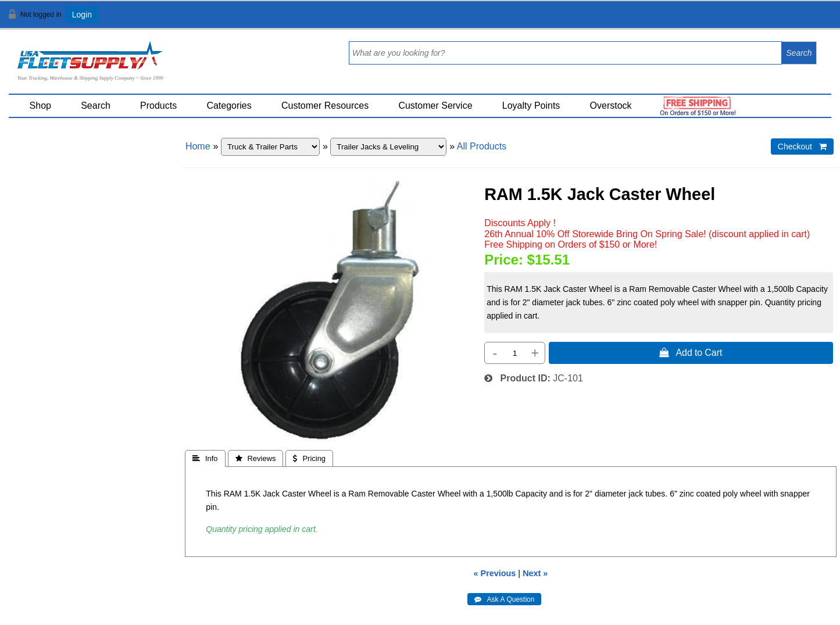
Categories (229, 106)
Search (96, 106)
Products (158, 106)
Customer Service (435, 106)
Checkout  (802, 147)
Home (198, 146)
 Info (205, 458)
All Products (482, 146)
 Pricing (309, 458)
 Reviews (256, 458)
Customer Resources (325, 106)
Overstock (611, 106)
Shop (40, 106)
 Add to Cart (691, 352)
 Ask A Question (504, 599)
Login (82, 15)
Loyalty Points (531, 106)
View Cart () (795, 19)
